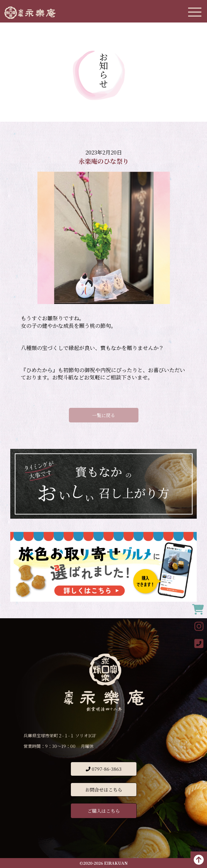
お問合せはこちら (104, 790)
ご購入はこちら (104, 811)
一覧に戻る (104, 415)
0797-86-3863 (104, 769)
